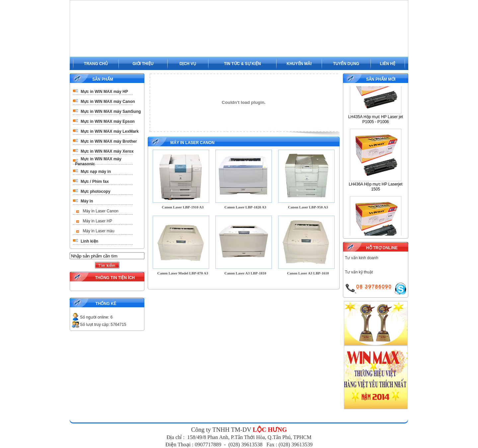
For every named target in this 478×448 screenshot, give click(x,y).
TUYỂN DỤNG (346, 64)
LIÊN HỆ (388, 64)
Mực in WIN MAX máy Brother (109, 141)
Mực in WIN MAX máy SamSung (111, 112)
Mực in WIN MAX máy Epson (108, 121)
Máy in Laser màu (98, 231)
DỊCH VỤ (188, 64)
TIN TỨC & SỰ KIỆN (242, 64)
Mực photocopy (95, 191)
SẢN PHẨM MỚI (381, 79)
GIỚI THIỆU (143, 64)
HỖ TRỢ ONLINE (382, 248)
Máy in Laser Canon (100, 211)
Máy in (87, 201)
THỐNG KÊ (106, 304)
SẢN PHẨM (103, 79)
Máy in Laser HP (97, 221)
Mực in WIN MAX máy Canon (108, 102)
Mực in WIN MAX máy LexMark (110, 131)
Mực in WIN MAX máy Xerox (107, 151)
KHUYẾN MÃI (299, 64)
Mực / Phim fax (95, 182)
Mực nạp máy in (96, 172)
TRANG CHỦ (96, 64)
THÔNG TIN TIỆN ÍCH (115, 278)
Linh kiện (89, 241)
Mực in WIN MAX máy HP (104, 92)
